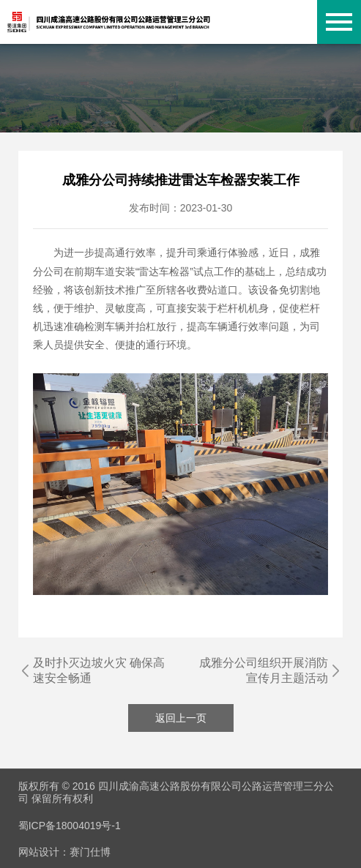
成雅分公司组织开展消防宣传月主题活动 (264, 670)
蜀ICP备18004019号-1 (70, 826)
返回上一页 (181, 718)
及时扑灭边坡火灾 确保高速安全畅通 (99, 670)
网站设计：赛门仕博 (64, 852)
